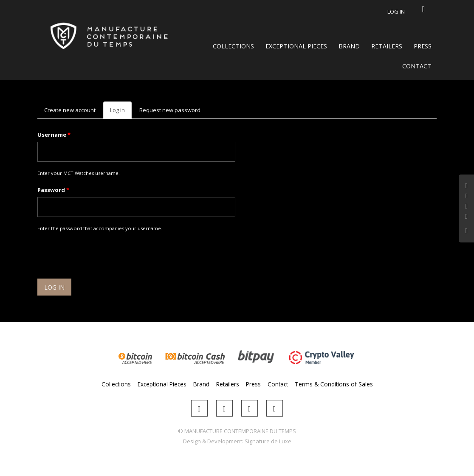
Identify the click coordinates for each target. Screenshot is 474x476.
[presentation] (102, 256)
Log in (396, 11)
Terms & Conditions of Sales (334, 384)
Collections (233, 46)
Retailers (387, 46)
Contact (417, 66)
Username (54, 135)
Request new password (170, 110)
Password (53, 190)
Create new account (70, 110)
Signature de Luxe (268, 441)
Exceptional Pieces (296, 46)
